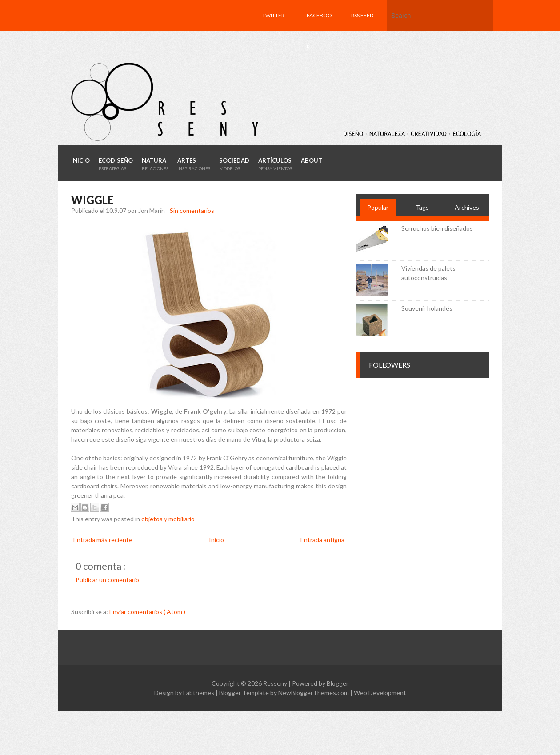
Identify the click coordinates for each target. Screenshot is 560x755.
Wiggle (92, 200)
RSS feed (362, 15)
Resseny (276, 683)
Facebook (319, 31)
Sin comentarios (192, 210)
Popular (378, 207)
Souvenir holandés (427, 308)
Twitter (273, 15)
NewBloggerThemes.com (314, 693)
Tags (422, 207)
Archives (467, 207)
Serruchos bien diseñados (437, 228)
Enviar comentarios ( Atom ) (147, 612)
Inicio (216, 540)
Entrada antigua (322, 540)
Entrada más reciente (103, 540)
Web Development (380, 693)
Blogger (338, 683)
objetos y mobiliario (168, 519)
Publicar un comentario (107, 580)
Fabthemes (199, 693)
